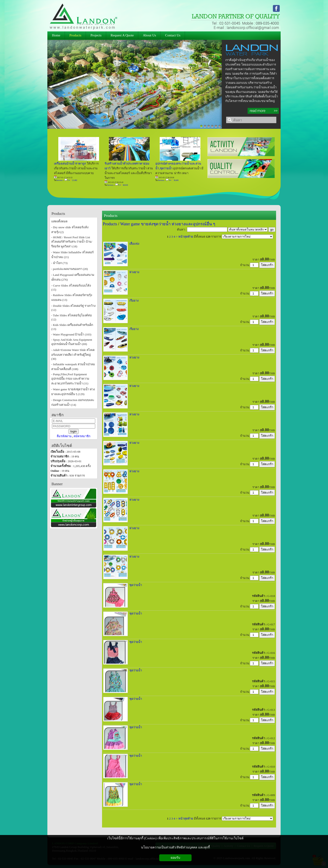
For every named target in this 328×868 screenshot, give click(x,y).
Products (111, 216)
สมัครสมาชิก (82, 436)
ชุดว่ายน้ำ (136, 585)
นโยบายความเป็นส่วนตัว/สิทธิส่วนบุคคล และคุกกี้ (175, 847)
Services (60, 180)
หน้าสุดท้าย (186, 237)
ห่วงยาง (134, 272)
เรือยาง (134, 301)
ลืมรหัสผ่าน (64, 436)
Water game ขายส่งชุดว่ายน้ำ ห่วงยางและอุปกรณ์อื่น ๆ (168, 224)
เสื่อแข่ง (134, 244)
